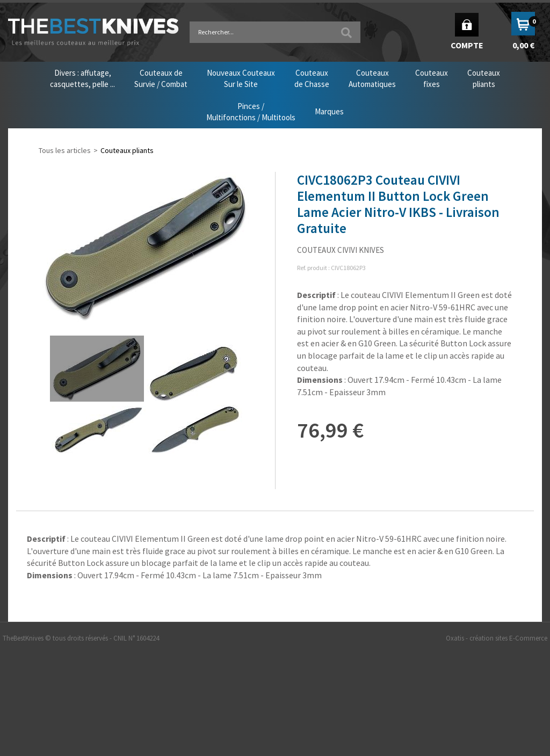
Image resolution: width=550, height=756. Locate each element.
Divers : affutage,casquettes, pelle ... (82, 78)
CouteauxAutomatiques (372, 78)
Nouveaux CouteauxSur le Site (241, 78)
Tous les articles (65, 150)
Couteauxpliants (484, 78)
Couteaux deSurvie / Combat (161, 78)
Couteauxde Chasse (312, 78)
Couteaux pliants (127, 150)
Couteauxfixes (432, 78)
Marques (329, 111)
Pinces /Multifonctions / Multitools (251, 112)
